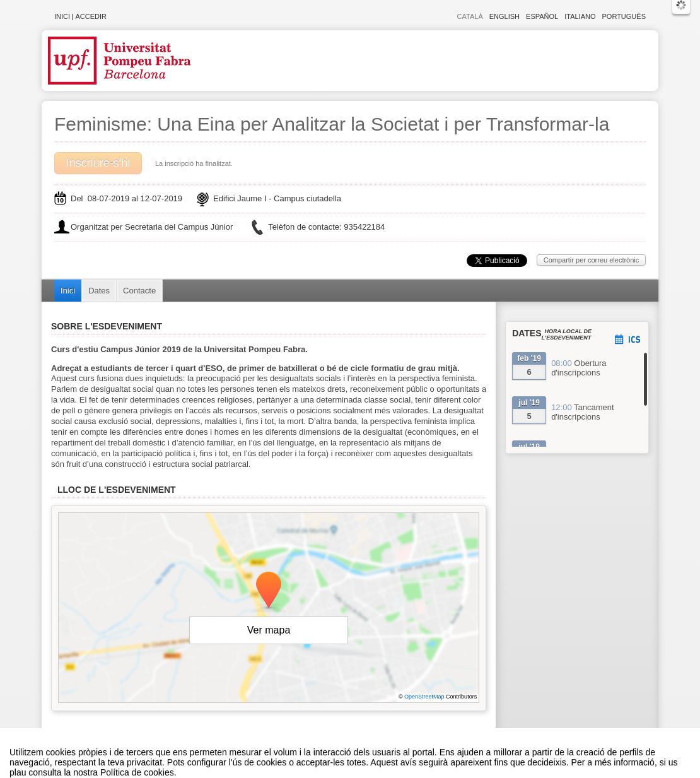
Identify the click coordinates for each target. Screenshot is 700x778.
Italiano (580, 16)
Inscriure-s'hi (98, 163)
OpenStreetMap (424, 697)
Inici (62, 16)
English (505, 16)
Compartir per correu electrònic (592, 260)
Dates (99, 291)
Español (542, 16)
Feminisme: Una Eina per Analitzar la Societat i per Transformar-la (332, 124)
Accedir (91, 16)
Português (624, 16)
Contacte (139, 291)
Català (470, 16)
